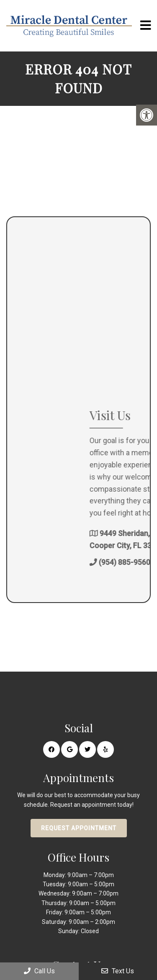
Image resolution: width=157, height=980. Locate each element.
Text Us (118, 971)
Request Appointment (79, 828)
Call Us (39, 971)
